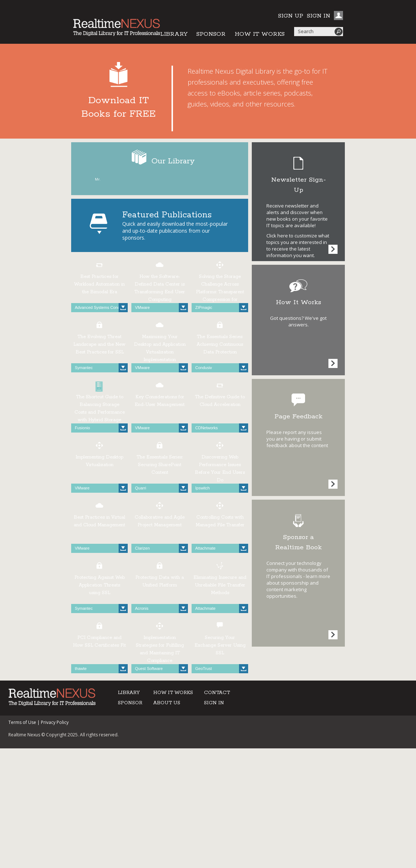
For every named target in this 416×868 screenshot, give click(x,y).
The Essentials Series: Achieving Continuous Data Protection (220, 344)
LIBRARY (174, 34)
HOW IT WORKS (260, 34)
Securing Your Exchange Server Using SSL (220, 645)
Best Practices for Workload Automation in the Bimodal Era (99, 284)
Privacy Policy (55, 722)
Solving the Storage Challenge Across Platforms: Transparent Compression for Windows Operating (220, 292)
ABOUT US (167, 703)
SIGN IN (319, 16)
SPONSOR (211, 34)
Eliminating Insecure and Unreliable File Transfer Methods (220, 585)
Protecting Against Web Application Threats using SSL (100, 585)
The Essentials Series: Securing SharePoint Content (160, 465)
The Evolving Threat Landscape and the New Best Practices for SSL (99, 344)
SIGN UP (291, 16)
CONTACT (217, 693)
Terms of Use (22, 722)
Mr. (98, 179)
